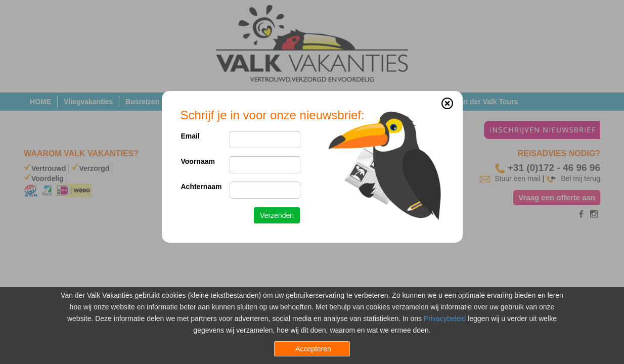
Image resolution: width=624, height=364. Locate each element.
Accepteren (313, 349)
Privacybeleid (445, 318)
